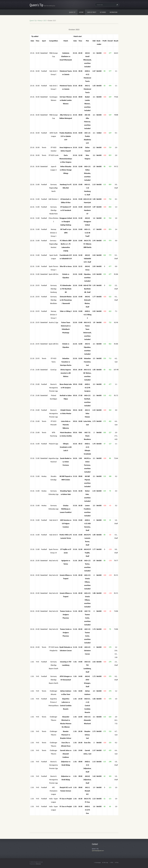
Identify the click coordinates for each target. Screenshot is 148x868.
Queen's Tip (72, 12)
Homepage (98, 863)
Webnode (38, 864)
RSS (112, 863)
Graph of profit (92, 12)
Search (117, 5)
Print (117, 863)
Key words (103, 12)
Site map (106, 863)
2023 (45, 20)
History (81, 12)
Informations (114, 12)
